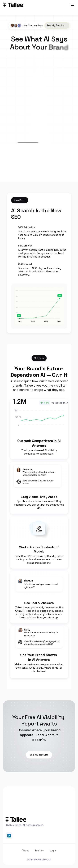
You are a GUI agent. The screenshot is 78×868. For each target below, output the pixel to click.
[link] (9, 836)
